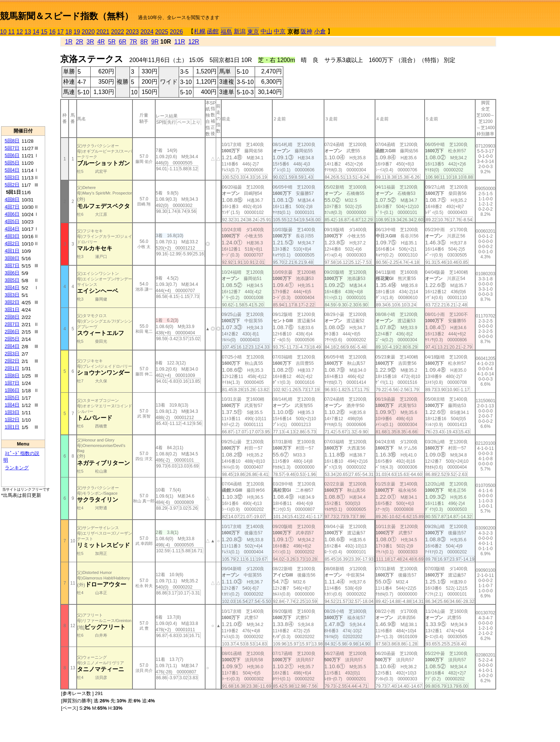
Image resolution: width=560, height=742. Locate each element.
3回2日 (12, 302)
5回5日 (12, 163)
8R (144, 42)
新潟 (240, 31)
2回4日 (12, 346)
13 (28, 32)
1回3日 (12, 412)
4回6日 (12, 214)
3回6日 (12, 273)
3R (90, 42)
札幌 (200, 31)
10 (3, 32)
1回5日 (12, 398)
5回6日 (12, 155)
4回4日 (12, 229)
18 (69, 32)
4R (101, 42)
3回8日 (12, 258)
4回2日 (12, 243)
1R (69, 42)
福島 (226, 32)
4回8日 (12, 199)
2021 (103, 32)
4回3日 (12, 236)
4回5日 (12, 221)
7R (133, 42)
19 (77, 32)
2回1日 (12, 368)
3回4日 (12, 288)
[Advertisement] (23, 81)
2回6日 (12, 332)
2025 (162, 32)
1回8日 (12, 376)
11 (11, 32)
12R (194, 42)
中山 (266, 31)
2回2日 (12, 361)
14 (36, 32)
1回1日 (12, 427)
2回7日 (12, 324)
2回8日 (12, 317)
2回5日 (12, 339)
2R (79, 42)
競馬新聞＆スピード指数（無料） (67, 16)
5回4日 (12, 170)
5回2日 (12, 185)
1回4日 (12, 405)
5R (112, 42)
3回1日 (12, 310)
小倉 (320, 31)
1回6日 (12, 390)
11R (180, 42)
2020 (88, 32)
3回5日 (12, 280)
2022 (118, 32)
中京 (280, 31)
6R (123, 42)
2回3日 (12, 354)
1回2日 (12, 420)
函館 (213, 31)
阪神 (306, 31)
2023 (132, 32)
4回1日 (12, 251)
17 (61, 32)
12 (20, 32)
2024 (147, 32)
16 (52, 32)
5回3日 (12, 177)
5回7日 (12, 148)
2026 (177, 32)
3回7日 (12, 265)
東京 (253, 32)
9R (155, 42)
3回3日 (12, 295)
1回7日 (12, 383)
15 (44, 32)
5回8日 (12, 141)
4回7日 (12, 207)
